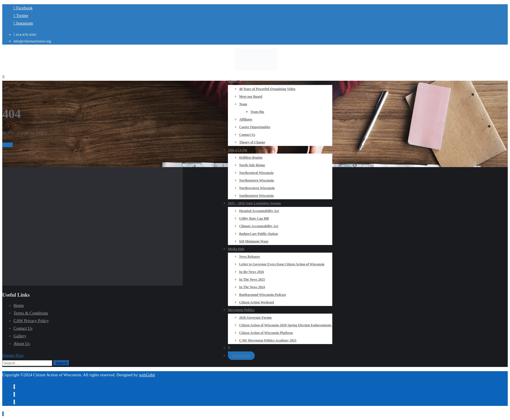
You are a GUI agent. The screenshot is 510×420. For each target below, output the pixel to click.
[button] (13, 355)
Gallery (20, 336)
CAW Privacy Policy (31, 321)
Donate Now (241, 356)
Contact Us (23, 328)
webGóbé (147, 375)
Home (7, 145)
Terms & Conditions (31, 313)
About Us (22, 344)
